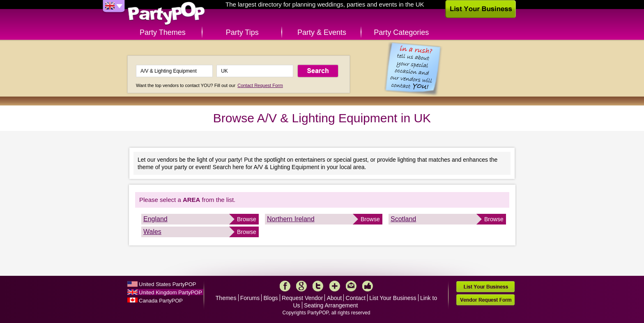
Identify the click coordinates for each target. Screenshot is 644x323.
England (155, 219)
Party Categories (401, 32)
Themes (226, 298)
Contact (356, 298)
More (335, 286)
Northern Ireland (291, 219)
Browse (247, 219)
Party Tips (242, 32)
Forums (250, 298)
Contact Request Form (260, 85)
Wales (152, 232)
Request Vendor (302, 298)
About (335, 298)
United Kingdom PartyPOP (170, 292)
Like (368, 286)
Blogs (271, 298)
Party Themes (163, 32)
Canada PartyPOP (161, 301)
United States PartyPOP (167, 284)
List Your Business (393, 298)
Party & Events (322, 32)
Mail (351, 286)
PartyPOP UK (166, 14)
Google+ (301, 286)
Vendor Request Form (485, 300)
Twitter (318, 286)
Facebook (285, 286)
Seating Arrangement (331, 305)
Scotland (403, 219)
